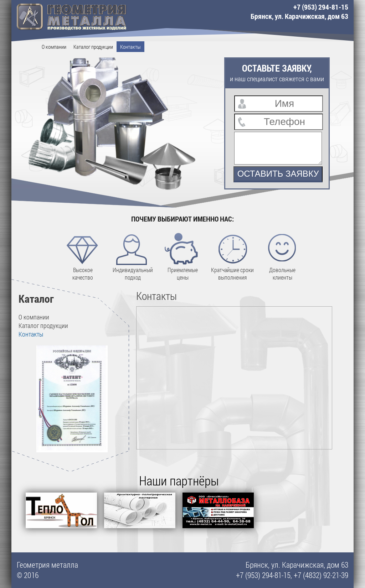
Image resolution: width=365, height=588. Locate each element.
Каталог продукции (93, 47)
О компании (54, 47)
